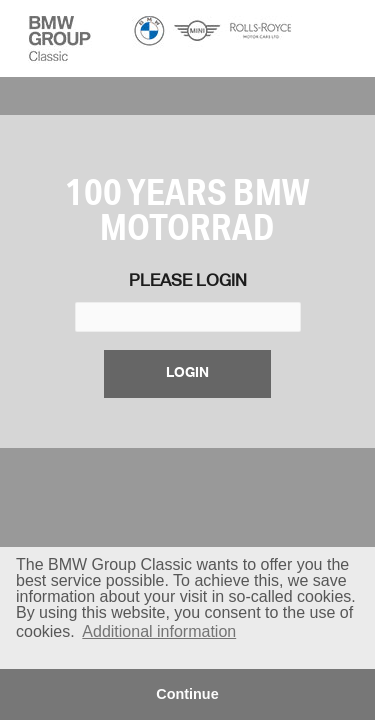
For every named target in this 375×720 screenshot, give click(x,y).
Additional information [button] (159, 631)
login (187, 373)
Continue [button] (187, 694)
